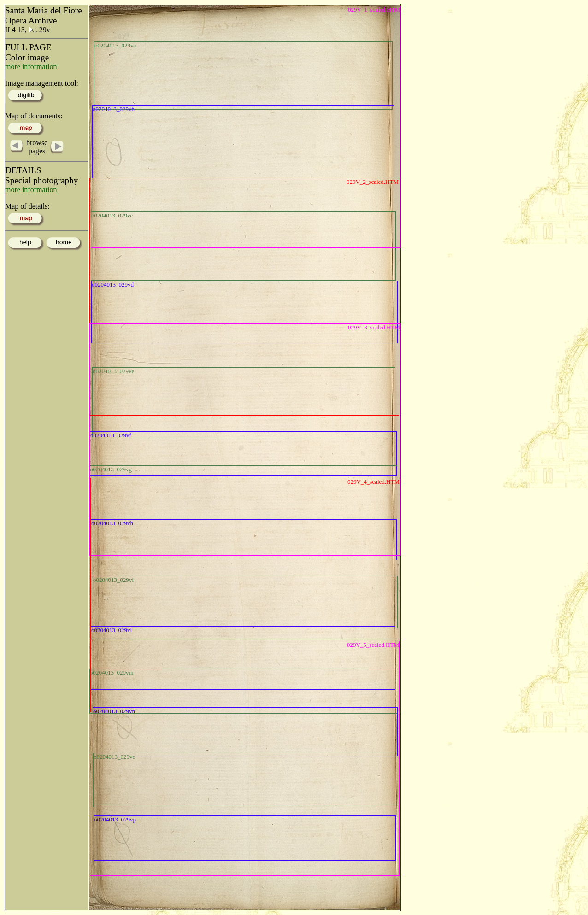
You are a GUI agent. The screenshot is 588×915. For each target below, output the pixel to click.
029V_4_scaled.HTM (373, 482)
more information (31, 67)
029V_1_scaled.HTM (374, 9)
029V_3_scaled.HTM (374, 327)
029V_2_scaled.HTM (373, 182)
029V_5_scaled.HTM (373, 645)
